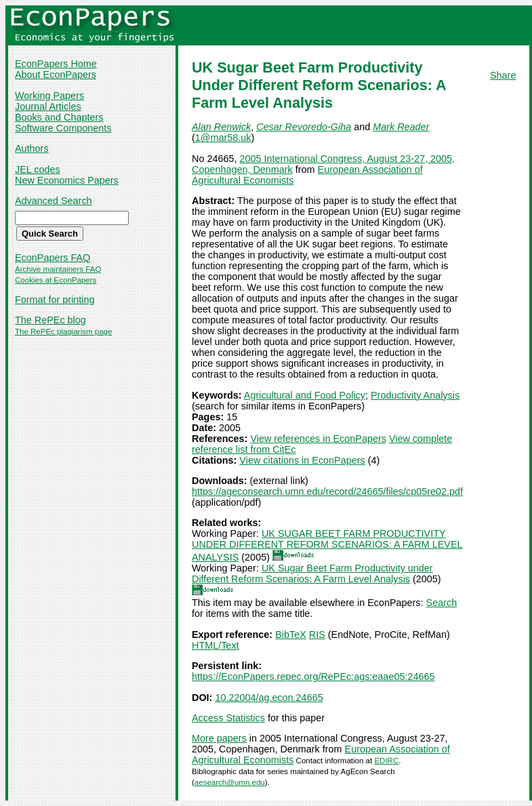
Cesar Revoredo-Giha (304, 127)
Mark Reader (401, 127)
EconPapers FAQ (53, 258)
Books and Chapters (59, 117)
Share (503, 75)
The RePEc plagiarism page (63, 331)
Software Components (63, 128)
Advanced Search (54, 201)
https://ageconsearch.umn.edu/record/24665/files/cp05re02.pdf (327, 491)
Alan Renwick (221, 127)
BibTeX (291, 634)
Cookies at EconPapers (56, 280)
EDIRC (386, 761)
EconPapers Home (56, 64)
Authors (32, 148)
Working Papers (49, 96)
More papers (219, 738)
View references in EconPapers (318, 439)
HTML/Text (216, 645)
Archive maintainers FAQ (58, 269)
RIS (317, 634)
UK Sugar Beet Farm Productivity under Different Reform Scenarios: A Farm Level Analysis (312, 573)
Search (442, 603)
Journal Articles (48, 106)
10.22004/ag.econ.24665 (269, 698)
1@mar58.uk (223, 138)
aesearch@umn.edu (230, 782)
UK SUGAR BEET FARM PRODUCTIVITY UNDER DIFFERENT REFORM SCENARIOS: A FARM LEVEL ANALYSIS (327, 545)
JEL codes (38, 169)
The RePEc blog (50, 320)
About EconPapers (56, 75)
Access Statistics (228, 718)
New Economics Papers (67, 180)
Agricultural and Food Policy (305, 395)
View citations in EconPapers (302, 460)
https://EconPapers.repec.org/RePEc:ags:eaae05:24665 (313, 677)
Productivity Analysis (415, 395)
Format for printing (55, 300)
